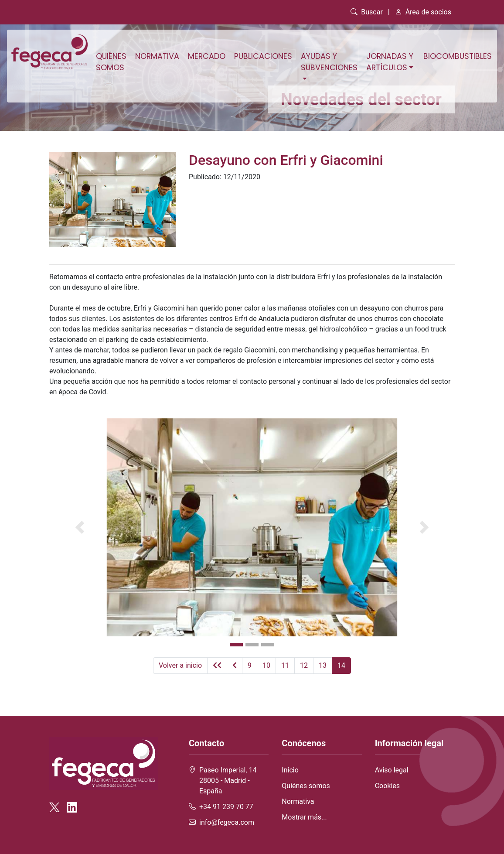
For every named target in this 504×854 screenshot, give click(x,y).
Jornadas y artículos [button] (390, 62)
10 (266, 665)
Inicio (290, 770)
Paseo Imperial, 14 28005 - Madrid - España (228, 781)
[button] (80, 527)
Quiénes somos (111, 62)
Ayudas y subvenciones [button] (329, 62)
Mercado (207, 56)
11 (285, 665)
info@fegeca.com (227, 822)
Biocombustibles (458, 56)
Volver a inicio (180, 665)
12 (304, 665)
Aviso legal (392, 770)
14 (341, 665)
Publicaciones (263, 56)
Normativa (157, 56)
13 (323, 665)
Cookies (387, 786)
